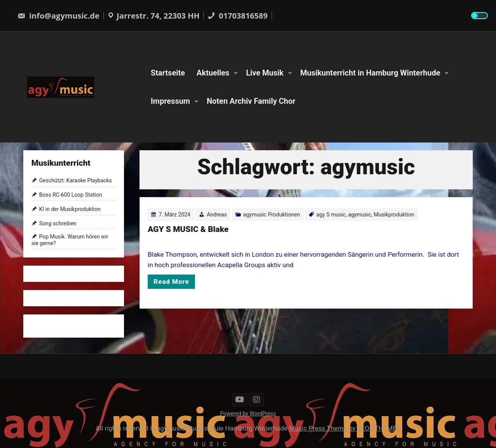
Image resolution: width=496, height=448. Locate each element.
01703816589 (238, 16)
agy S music (330, 216)
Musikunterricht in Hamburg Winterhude (370, 73)
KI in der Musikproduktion (70, 209)
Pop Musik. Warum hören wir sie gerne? (70, 240)
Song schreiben (58, 223)
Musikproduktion (392, 216)
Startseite (168, 73)
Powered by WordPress (248, 414)
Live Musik (265, 73)
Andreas (219, 216)
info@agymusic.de (59, 16)
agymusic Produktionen (272, 216)
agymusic (358, 216)
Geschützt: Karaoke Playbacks (76, 181)
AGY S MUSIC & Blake (191, 230)
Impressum (170, 101)
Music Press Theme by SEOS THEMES (345, 428)
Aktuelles (213, 73)
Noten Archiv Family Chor (251, 101)
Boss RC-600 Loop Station (71, 195)
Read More (175, 281)
